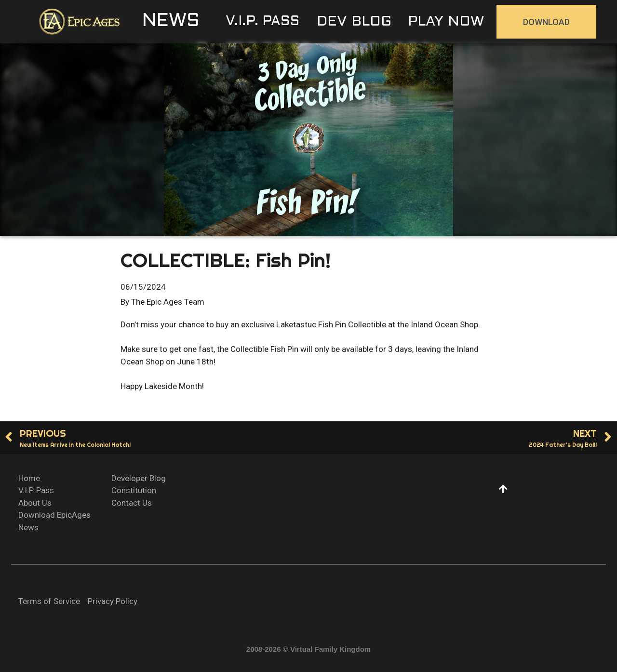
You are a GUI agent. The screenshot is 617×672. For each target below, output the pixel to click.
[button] (171, 22)
